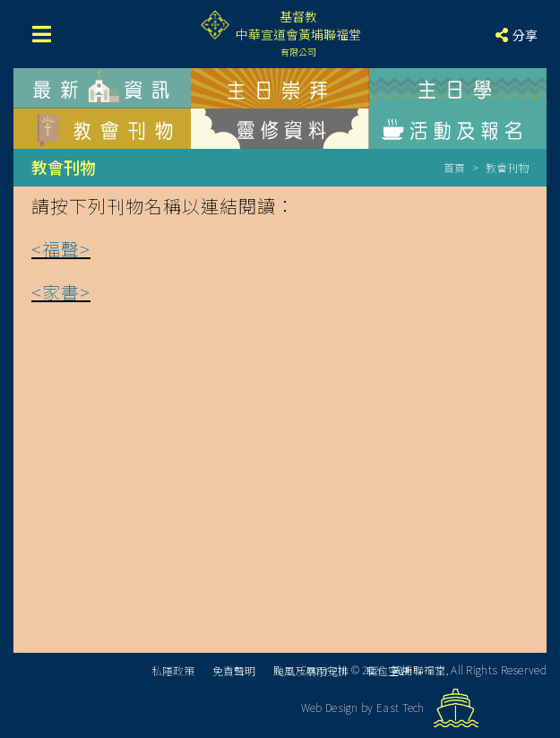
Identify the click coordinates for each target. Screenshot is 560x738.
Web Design (330, 707)
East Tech (401, 707)
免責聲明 (234, 670)
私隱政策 (173, 670)
